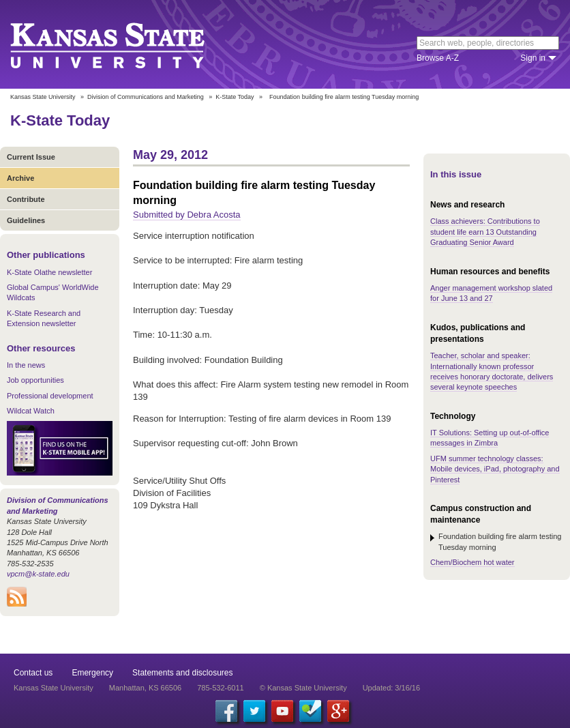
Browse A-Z (438, 58)
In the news (26, 365)
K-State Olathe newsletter (49, 272)
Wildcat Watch (31, 411)
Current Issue (31, 157)
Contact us (33, 673)
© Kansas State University (303, 688)
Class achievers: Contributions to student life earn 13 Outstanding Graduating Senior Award (485, 232)
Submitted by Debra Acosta (187, 215)
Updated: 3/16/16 (391, 688)
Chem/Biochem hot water (472, 562)
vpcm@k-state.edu (38, 574)
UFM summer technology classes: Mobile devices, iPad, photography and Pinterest (495, 469)
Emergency (92, 673)
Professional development (50, 396)
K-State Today (235, 97)
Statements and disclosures (182, 673)
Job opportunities (35, 380)
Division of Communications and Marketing (146, 97)
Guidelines (26, 220)
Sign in (533, 58)
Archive (20, 178)
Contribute (26, 199)
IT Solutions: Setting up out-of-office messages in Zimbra (490, 438)
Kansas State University (124, 44)
